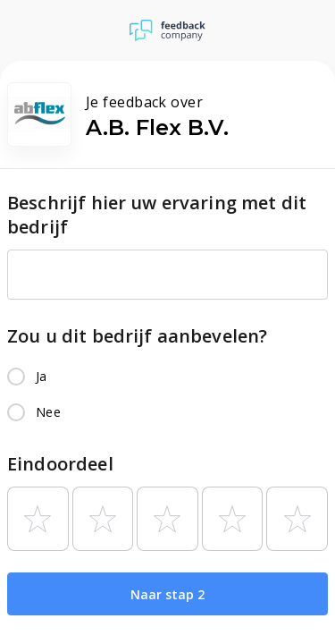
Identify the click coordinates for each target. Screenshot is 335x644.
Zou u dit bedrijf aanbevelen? (137, 336)
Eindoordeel (60, 464)
